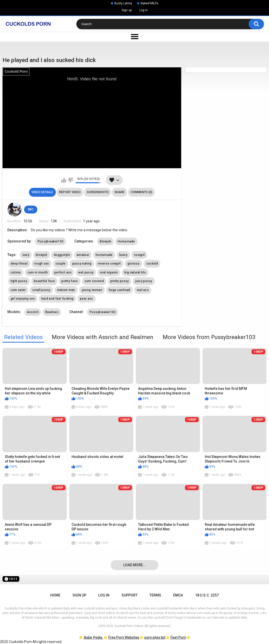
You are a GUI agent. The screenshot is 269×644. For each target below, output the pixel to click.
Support (130, 595)
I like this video (64, 180)
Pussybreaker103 (51, 241)
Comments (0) (141, 192)
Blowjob (105, 241)
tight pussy (19, 281)
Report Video (70, 192)
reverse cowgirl (109, 264)
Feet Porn (178, 637)
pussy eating (82, 264)
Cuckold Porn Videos (129, 626)
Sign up (127, 10)
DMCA (178, 595)
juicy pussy (144, 281)
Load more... (135, 565)
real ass (143, 290)
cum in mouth (38, 272)
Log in (144, 10)
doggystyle (62, 255)
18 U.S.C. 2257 (207, 595)
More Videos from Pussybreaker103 (209, 337)
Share (120, 192)
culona (16, 272)
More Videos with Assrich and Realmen (103, 337)
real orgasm (109, 272)
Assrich (33, 312)
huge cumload (120, 290)
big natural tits (135, 272)
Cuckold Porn (16, 71)
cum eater (18, 290)
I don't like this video (70, 180)
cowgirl (139, 255)
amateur (83, 255)
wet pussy (86, 272)
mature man (66, 290)
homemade (104, 255)
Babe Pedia (93, 637)
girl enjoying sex (23, 299)
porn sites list (155, 637)
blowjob (41, 255)
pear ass (86, 299)
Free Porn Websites (124, 637)
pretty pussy (120, 281)
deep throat (19, 264)
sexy (26, 255)
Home (55, 595)
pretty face (70, 281)
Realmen (52, 312)
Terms (155, 595)
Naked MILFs (149, 3)
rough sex (42, 264)
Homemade (126, 241)
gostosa (133, 264)
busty (123, 255)
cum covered (94, 281)
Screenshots (98, 192)
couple (61, 264)
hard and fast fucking (57, 299)
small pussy (41, 290)
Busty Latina (123, 3)
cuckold (152, 264)
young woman (92, 290)
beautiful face (44, 281)
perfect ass (63, 272)
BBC (31, 209)
